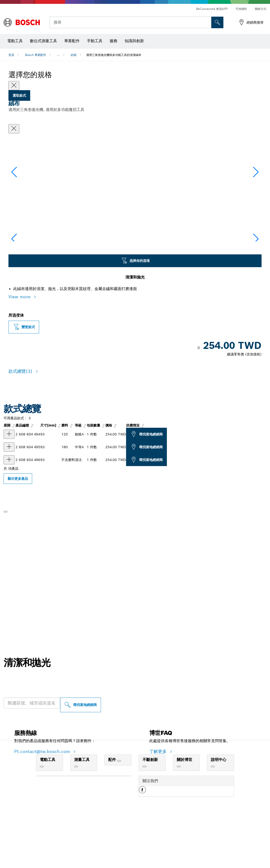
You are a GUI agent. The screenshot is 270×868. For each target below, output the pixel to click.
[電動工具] (42, 815)
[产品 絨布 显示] (9, 482)
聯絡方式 (261, 9)
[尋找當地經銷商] (81, 753)
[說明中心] (213, 815)
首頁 (11, 55)
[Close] (14, 86)
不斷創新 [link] (150, 808)
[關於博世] (179, 815)
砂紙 (74, 55)
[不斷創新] (144, 815)
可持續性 (241, 9)
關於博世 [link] (185, 808)
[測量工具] (76, 815)
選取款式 (19, 95)
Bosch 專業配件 (36, 55)
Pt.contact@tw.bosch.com (43, 800)
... (58, 55)
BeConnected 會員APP (212, 9)
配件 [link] (113, 808)
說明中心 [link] (219, 808)
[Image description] (24, 274)
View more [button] (20, 345)
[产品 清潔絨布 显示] (9, 508)
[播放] (6, 560)
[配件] (119, 809)
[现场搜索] (217, 22)
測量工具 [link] (82, 808)
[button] (256, 196)
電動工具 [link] (48, 808)
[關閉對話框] (14, 129)
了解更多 (159, 800)
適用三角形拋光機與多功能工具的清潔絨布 (114, 55)
